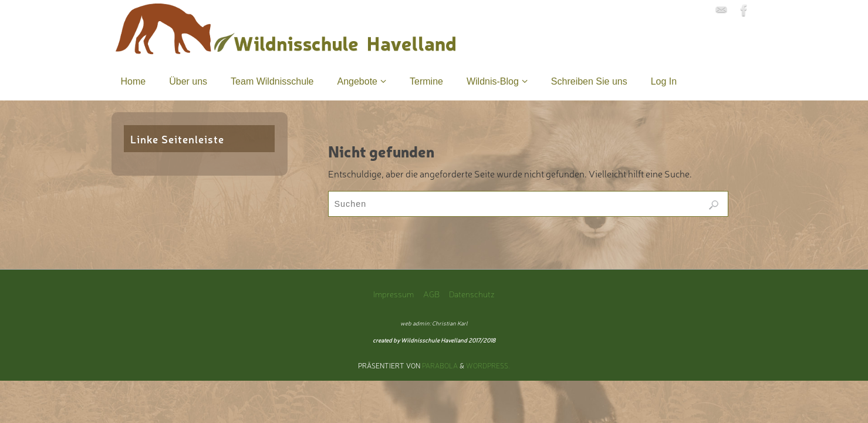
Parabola (440, 365)
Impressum (394, 293)
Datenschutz (472, 293)
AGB (431, 293)
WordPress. (488, 365)
